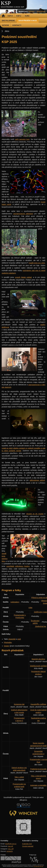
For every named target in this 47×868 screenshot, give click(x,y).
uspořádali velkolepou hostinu (18, 566)
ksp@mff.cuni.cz (11, 844)
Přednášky (8, 642)
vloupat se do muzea (35, 514)
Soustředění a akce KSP (13, 7)
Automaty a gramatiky (38, 785)
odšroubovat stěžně (37, 480)
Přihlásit (31, 12)
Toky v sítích (19, 777)
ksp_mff (11, 849)
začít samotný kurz (22, 139)
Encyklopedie (8, 21)
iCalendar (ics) (27, 844)
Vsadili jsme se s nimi (37, 263)
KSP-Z (19, 16)
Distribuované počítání (38, 666)
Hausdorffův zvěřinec (38, 704)
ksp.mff (11, 846)
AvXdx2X (10, 851)
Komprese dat (19, 704)
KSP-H (10, 16)
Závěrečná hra (41, 626)
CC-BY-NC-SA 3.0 (38, 866)
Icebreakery (15, 602)
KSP (6, 3)
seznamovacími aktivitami (23, 214)
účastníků (12, 639)
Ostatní (5, 25)
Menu (7, 31)
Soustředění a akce (28, 21)
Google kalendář (28, 846)
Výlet (30, 608)
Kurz (27, 16)
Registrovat (41, 12)
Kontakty (17, 25)
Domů (3, 16)
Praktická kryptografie (38, 769)
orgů (19, 639)
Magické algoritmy (38, 659)
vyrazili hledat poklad (23, 277)
